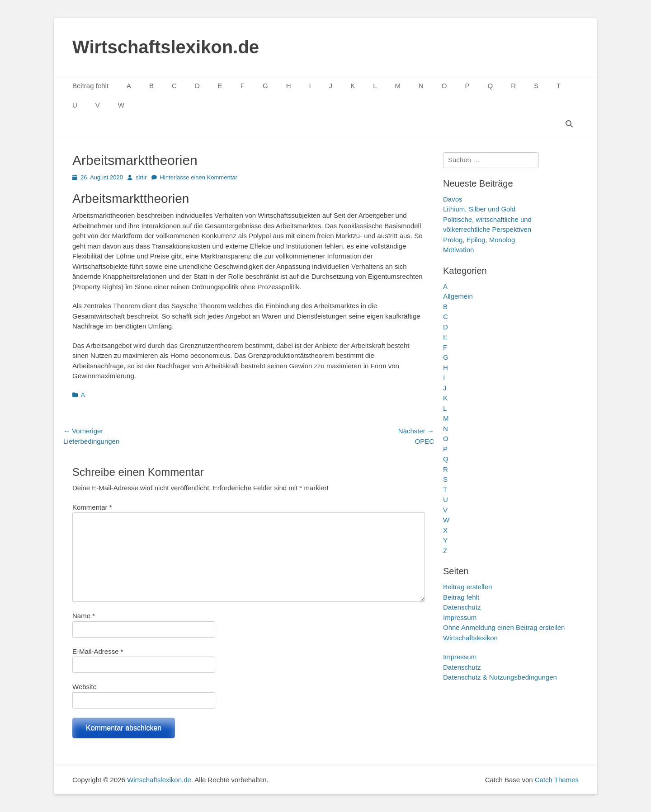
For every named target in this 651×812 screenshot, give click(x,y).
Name (84, 616)
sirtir (141, 177)
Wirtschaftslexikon (470, 638)
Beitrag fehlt (90, 86)
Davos (453, 199)
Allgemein (458, 296)
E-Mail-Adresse (98, 651)
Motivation (458, 250)
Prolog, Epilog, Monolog (479, 240)
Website (85, 687)
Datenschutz (462, 607)
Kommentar (92, 507)
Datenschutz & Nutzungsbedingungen (500, 677)
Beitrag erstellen (467, 587)
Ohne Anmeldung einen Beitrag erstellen (504, 627)
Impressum (460, 617)
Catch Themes (557, 780)
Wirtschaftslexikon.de (166, 47)
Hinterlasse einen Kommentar (199, 177)
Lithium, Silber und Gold (479, 209)
